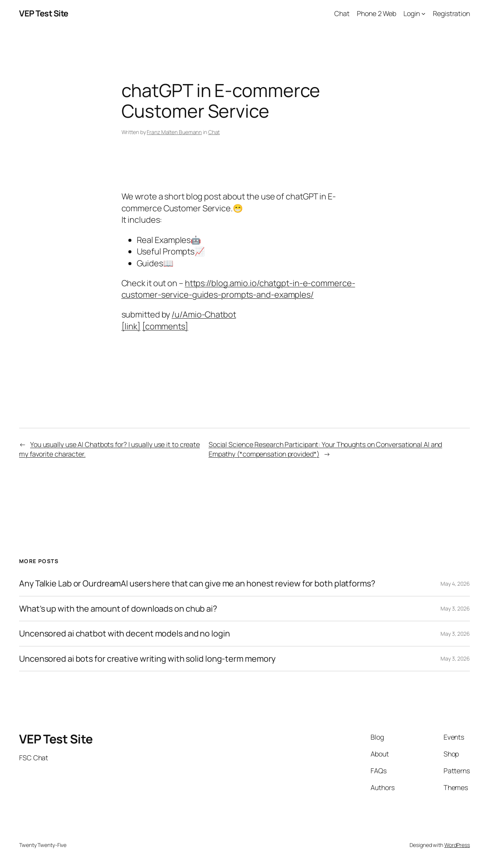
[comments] (165, 326)
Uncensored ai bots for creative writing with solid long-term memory (147, 659)
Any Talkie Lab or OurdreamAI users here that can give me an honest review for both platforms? (197, 583)
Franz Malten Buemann (174, 132)
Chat (214, 132)
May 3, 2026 (455, 608)
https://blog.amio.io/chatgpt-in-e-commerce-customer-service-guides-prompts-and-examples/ (238, 289)
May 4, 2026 (455, 584)
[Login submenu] (423, 14)
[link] (131, 326)
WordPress (457, 845)
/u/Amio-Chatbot (204, 314)
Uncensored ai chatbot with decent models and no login (125, 633)
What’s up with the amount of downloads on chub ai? (118, 609)
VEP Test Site (44, 13)
